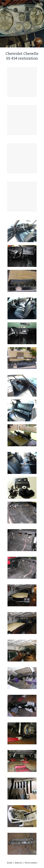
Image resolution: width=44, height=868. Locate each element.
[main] (22, 56)
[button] (3, 3)
